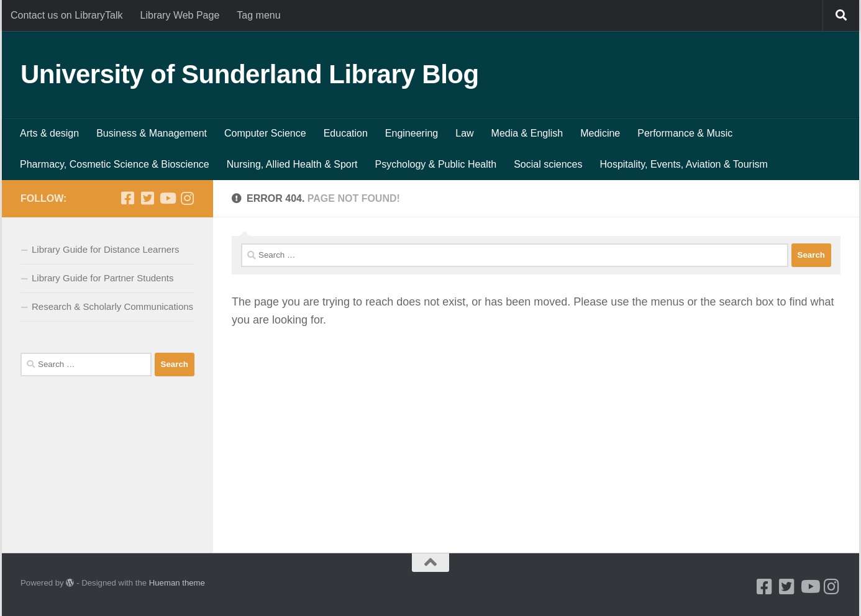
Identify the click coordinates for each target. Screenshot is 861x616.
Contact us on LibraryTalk (67, 15)
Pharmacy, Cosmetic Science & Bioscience (115, 164)
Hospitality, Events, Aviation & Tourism (683, 164)
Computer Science (265, 133)
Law (464, 133)
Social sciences (548, 164)
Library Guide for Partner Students (102, 278)
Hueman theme (177, 583)
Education (346, 133)
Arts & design (49, 133)
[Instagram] (187, 198)
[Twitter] (147, 198)
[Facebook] (127, 198)
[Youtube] (167, 198)
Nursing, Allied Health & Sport (292, 164)
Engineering (412, 133)
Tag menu (258, 15)
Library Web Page (180, 15)
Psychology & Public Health (436, 164)
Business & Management (152, 133)
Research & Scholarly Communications (112, 306)
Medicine (600, 133)
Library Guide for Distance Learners (106, 249)
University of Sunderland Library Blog (250, 74)
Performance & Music (685, 133)
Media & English (527, 133)
